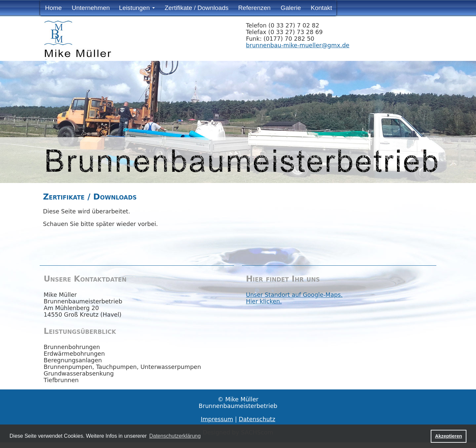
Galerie (291, 8)
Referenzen (254, 8)
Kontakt (321, 8)
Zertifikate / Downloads (197, 8)
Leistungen (134, 8)
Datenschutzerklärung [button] (175, 436)
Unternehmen (91, 8)
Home (53, 8)
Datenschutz (257, 419)
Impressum (217, 419)
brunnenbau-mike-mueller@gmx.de (298, 45)
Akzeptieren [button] (449, 436)
